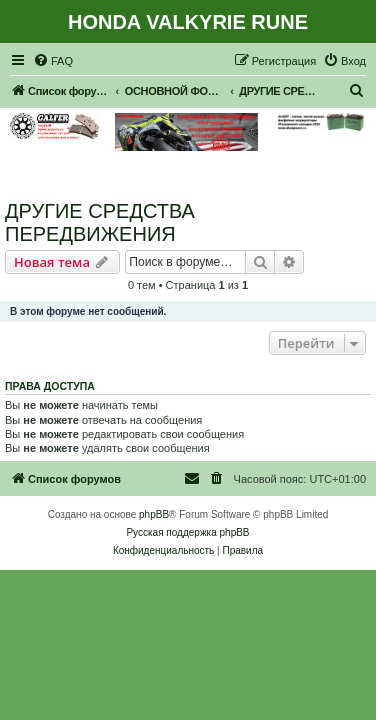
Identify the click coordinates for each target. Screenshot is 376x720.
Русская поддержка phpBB (187, 532)
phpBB (154, 514)
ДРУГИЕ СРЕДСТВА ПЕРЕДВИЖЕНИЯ (100, 222)
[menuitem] (53, 61)
